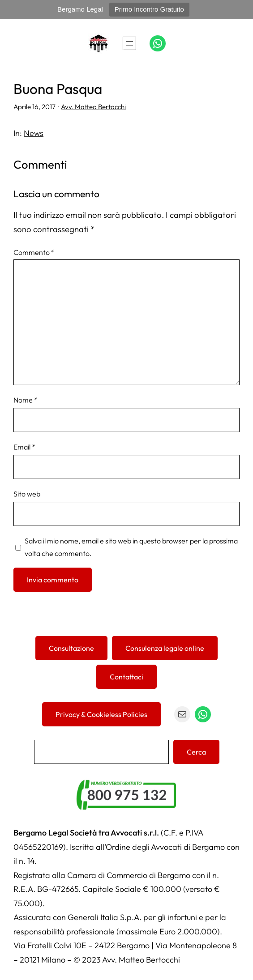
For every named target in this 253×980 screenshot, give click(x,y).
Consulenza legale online (165, 648)
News (34, 133)
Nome (26, 400)
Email (24, 447)
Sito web (27, 494)
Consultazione (71, 648)
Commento (34, 252)
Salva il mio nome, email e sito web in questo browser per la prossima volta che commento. (131, 547)
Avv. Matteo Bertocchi (93, 107)
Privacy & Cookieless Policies (101, 714)
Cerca (196, 752)
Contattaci (126, 677)
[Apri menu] (129, 43)
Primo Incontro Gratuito (149, 9)
